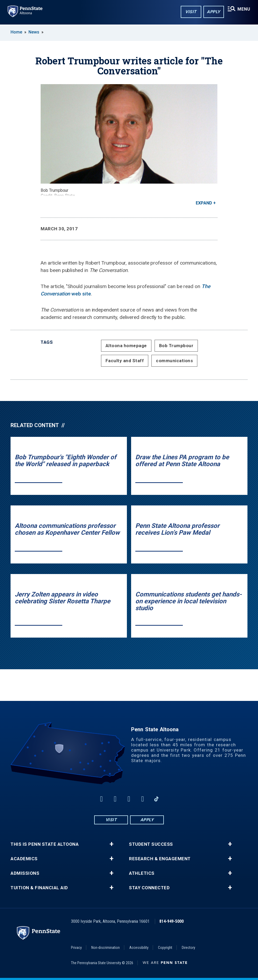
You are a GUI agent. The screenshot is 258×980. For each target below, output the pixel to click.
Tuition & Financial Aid (39, 888)
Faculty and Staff (125, 361)
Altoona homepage (126, 346)
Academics (24, 859)
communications (174, 361)
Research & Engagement (160, 859)
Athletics (142, 873)
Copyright (165, 948)
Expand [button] (204, 203)
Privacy (76, 948)
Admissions (25, 873)
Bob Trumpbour (176, 346)
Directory (188, 948)
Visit (187, 13)
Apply (210, 13)
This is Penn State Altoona (45, 844)
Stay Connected (149, 888)
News (34, 32)
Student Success (151, 844)
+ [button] (111, 844)
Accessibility (139, 948)
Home (16, 32)
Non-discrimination (106, 948)
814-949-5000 (171, 921)
